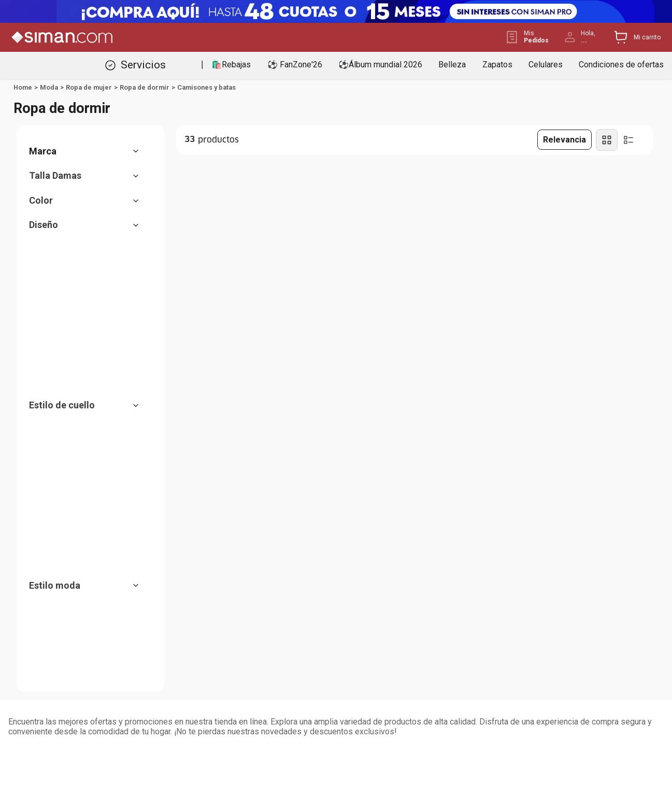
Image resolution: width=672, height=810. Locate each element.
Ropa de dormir (145, 87)
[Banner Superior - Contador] (336, 11)
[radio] (607, 140)
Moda (49, 87)
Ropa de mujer (89, 87)
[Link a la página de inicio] (23, 88)
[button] (89, 151)
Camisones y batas (206, 87)
